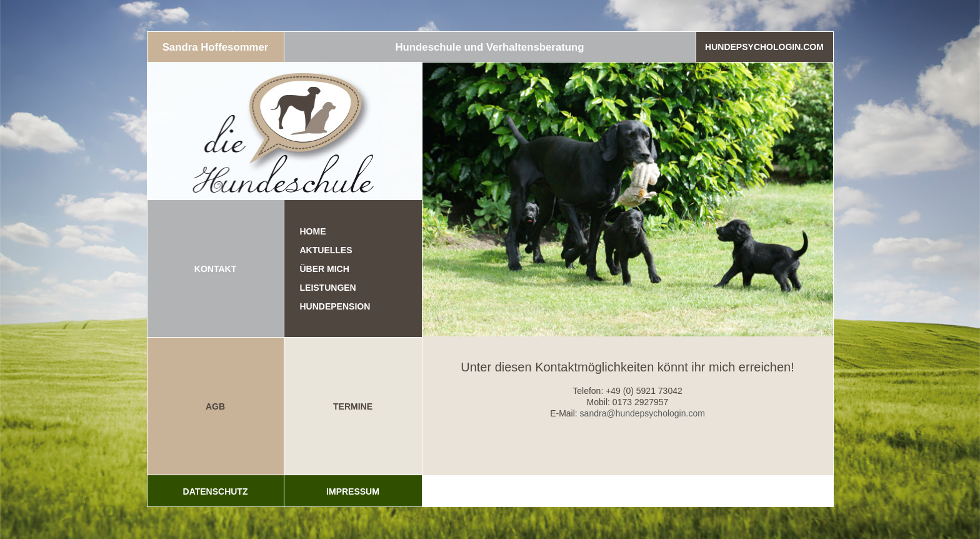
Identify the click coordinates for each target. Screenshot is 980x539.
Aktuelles (326, 250)
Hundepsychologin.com (764, 47)
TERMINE (353, 406)
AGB (215, 406)
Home (313, 231)
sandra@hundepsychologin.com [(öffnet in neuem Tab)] (642, 413)
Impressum (353, 491)
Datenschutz (216, 491)
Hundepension (335, 306)
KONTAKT (215, 269)
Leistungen (328, 288)
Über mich (325, 269)
